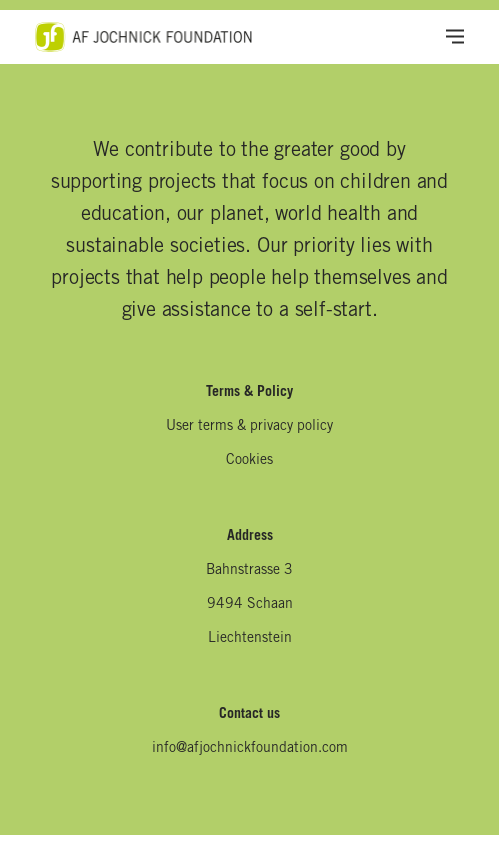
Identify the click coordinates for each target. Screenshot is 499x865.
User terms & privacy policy (249, 427)
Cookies (249, 461)
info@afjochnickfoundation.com (250, 749)
